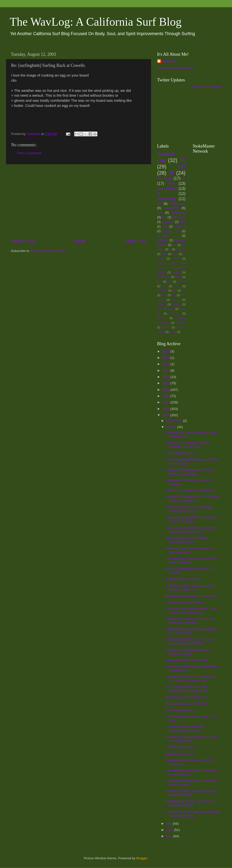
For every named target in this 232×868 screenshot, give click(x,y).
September (174, 421)
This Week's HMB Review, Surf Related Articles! (188, 652)
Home (80, 241)
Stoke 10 (171, 231)
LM (182, 167)
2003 (166, 415)
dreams (166, 327)
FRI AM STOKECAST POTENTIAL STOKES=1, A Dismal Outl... (190, 679)
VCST (161, 318)
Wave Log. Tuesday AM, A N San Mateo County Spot (189, 472)
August (172, 427)
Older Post (135, 241)
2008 (166, 383)
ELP (175, 254)
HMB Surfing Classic (180, 747)
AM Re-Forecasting (179, 710)
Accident (168, 222)
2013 (166, 358)
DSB (164, 254)
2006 (166, 396)
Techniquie (166, 199)
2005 (166, 402)
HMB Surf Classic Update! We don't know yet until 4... (191, 793)
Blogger (142, 858)
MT (159, 204)
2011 (166, 364)
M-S (159, 282)
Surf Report (167, 188)
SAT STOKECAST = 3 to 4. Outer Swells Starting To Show (189, 641)
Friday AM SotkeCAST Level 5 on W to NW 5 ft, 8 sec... (192, 519)
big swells (179, 217)
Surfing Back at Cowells (183, 579)
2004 (166, 409)
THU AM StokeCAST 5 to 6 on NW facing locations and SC (190, 530)
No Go (181, 282)
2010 (166, 371)
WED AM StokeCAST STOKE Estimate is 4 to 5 (187, 540)
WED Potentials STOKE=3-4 (186, 697)
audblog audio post (179, 754)
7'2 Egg (164, 178)
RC (174, 290)
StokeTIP (171, 208)
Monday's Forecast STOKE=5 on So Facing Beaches (192, 739)
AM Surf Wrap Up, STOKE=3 (186, 704)
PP (177, 286)
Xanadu (181, 323)
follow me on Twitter (207, 87)
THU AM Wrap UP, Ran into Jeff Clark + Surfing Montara (193, 814)
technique (178, 213)
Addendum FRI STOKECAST (187, 660)
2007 (166, 390)
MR (170, 282)
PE (164, 217)
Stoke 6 (162, 304)
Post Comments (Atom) (48, 251)
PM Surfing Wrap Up (180, 453)
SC (184, 290)
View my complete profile (175, 68)
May (170, 836)
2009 (166, 377)
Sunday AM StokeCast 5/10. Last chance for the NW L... (189, 621)
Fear (176, 258)
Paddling (162, 290)
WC (160, 213)
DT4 (183, 222)
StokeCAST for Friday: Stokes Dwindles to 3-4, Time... (187, 445)
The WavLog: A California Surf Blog (96, 22)
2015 (166, 351)
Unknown (169, 61)
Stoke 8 (176, 304)
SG (174, 295)
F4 (171, 183)
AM (174, 245)
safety (173, 332)
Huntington (163, 277)
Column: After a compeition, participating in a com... (185, 729)
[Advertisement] (79, 201)
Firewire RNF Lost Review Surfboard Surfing (171, 268)
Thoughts (163, 236)
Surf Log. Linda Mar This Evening (189, 490)
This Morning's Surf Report (185, 602)
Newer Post (23, 241)
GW (165, 227)
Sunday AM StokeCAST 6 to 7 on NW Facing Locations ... (193, 499)
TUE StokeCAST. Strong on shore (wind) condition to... (190, 588)
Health (177, 272)
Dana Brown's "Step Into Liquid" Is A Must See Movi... (191, 560)
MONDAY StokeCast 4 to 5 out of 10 (192, 596)
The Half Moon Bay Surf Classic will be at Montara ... (191, 772)
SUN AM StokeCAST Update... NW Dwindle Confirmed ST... (191, 611)
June (170, 830)
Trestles (174, 313)
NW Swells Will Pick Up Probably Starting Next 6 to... (189, 509)
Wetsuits (163, 240)
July (169, 824)
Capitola (181, 249)
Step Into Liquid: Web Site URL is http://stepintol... (189, 550)
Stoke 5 (176, 300)
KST (178, 277)
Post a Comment (29, 153)
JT (183, 160)
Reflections (178, 204)
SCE (164, 295)
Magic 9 (180, 227)
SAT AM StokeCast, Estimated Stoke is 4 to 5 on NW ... (192, 631)
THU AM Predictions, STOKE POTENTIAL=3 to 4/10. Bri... (188, 689)
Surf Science (165, 309)
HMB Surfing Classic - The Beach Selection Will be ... (190, 803)
